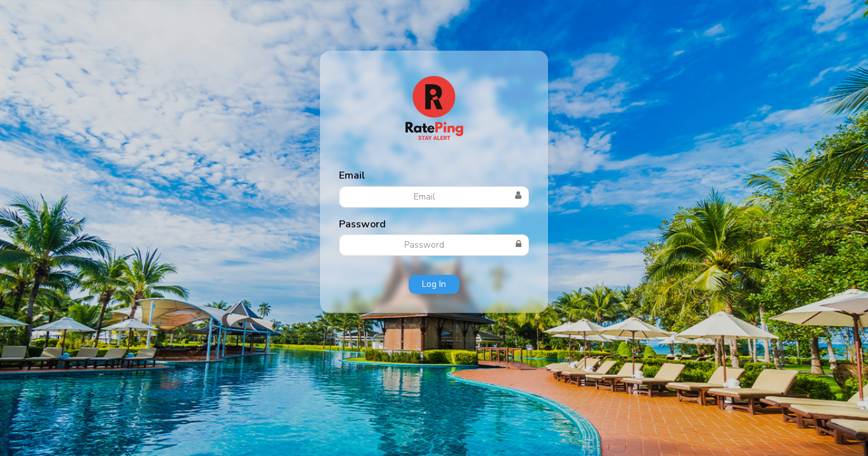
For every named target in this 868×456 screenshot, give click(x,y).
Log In (434, 284)
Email (352, 175)
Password (362, 224)
